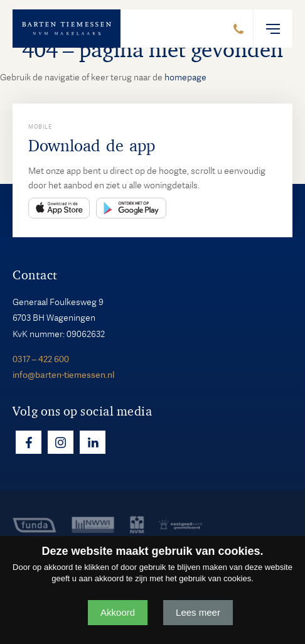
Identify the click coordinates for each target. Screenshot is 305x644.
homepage (185, 77)
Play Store (131, 208)
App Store (59, 208)
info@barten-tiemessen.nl (63, 375)
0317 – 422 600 (41, 359)
